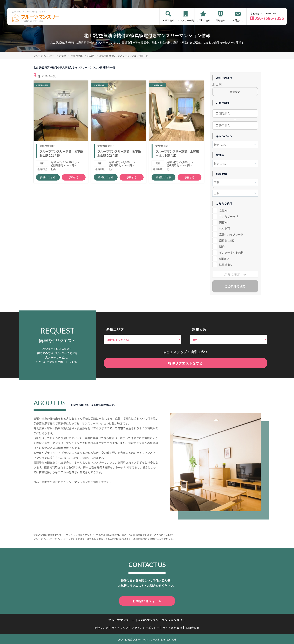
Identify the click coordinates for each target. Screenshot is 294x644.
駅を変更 (235, 92)
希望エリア (115, 329)
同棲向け (225, 222)
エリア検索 (168, 20)
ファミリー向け (229, 216)
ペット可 (225, 228)
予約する (74, 179)
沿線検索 (221, 20)
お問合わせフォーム (147, 601)
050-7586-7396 (269, 18)
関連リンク (101, 627)
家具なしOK (226, 240)
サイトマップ (120, 627)
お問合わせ (238, 20)
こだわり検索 (203, 20)
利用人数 (199, 329)
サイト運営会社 (173, 627)
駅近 (222, 246)
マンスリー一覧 (186, 20)
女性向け (225, 210)
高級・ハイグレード (231, 234)
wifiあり (224, 258)
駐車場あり (226, 265)
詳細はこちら (48, 179)
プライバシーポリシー (146, 627)
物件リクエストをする (186, 363)
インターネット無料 (231, 252)
